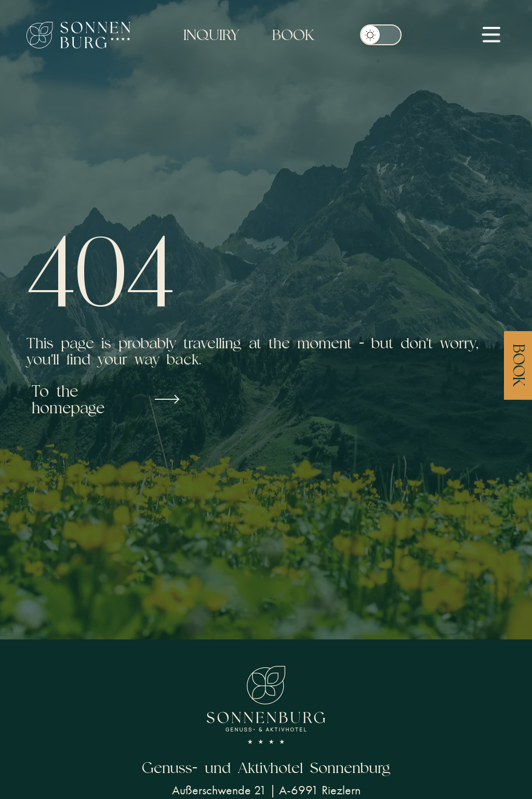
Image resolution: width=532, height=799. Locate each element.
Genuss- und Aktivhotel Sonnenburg (266, 768)
